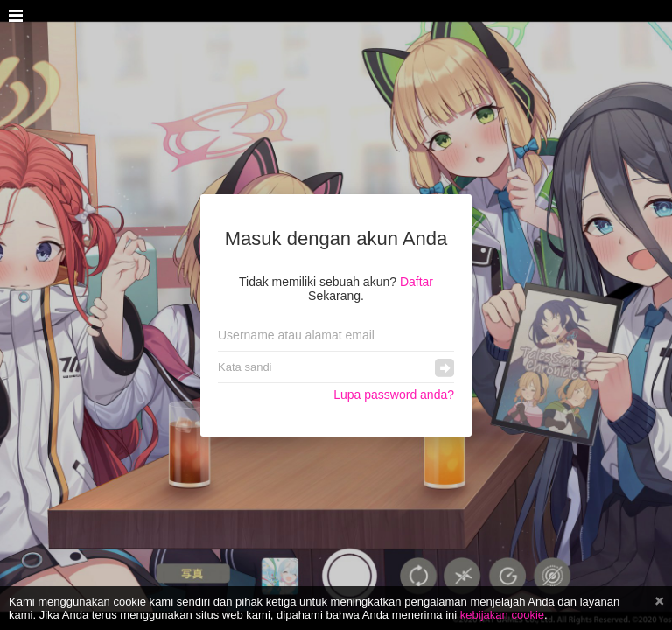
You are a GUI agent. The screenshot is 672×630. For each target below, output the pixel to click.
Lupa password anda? (394, 395)
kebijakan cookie (502, 615)
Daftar (416, 282)
